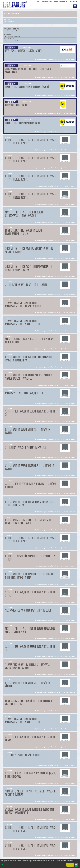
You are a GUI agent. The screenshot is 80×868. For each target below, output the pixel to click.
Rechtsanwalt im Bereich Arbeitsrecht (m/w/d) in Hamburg (27, 431)
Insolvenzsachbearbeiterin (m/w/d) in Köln (24, 393)
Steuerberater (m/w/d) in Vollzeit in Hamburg (26, 285)
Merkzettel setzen (54, 59)
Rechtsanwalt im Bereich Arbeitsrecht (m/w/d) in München (27, 685)
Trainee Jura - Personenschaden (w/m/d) (24, 123)
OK (76, 865)
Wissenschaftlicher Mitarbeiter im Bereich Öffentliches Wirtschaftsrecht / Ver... (30, 630)
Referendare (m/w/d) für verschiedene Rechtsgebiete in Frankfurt (30, 558)
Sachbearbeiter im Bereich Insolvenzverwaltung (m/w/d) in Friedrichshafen (30, 775)
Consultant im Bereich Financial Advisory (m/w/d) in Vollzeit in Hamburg (29, 250)
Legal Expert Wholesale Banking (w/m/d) (24, 51)
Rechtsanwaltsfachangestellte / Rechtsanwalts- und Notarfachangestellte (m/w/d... (29, 522)
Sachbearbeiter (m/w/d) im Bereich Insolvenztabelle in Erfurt (30, 648)
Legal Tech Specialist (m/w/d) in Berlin (23, 755)
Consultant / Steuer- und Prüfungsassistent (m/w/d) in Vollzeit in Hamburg (30, 793)
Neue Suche (7, 20)
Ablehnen (70, 865)
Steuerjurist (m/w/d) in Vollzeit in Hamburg (25, 448)
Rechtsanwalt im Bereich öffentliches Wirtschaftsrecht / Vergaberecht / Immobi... (30, 504)
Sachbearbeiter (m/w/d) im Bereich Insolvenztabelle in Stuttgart (30, 594)
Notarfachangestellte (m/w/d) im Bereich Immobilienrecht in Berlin (24, 232)
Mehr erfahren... (7, 865)
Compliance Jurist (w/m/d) (17, 105)
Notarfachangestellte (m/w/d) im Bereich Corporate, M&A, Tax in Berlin (29, 703)
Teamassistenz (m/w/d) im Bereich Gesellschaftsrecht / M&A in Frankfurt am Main (30, 666)
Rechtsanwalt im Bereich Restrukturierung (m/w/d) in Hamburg (30, 467)
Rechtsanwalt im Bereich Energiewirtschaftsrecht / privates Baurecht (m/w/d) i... (28, 377)
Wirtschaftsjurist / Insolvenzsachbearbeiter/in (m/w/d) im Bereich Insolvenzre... (30, 341)
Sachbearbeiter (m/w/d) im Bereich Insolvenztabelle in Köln (30, 413)
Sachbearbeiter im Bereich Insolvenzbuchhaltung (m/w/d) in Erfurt (31, 486)
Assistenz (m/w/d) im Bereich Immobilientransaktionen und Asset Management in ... (30, 811)
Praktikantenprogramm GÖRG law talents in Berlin (28, 611)
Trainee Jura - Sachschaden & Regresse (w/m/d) (27, 87)
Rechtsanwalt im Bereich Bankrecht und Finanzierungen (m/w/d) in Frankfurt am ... (30, 359)
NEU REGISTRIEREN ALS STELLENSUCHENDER (54, 2)
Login (38, 2)
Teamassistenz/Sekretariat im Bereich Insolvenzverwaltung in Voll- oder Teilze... (24, 323)
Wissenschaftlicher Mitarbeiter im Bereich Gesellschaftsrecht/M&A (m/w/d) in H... (24, 214)
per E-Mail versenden (68, 59)
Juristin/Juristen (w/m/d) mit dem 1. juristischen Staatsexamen (28, 71)
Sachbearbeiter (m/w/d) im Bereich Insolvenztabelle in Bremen (30, 739)
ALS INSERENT (73, 2)
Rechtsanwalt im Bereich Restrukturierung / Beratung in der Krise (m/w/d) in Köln (30, 576)
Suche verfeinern (9, 22)
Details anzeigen (41, 59)
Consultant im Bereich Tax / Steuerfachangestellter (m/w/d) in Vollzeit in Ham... (29, 268)
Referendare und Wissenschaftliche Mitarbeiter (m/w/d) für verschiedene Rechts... (30, 142)
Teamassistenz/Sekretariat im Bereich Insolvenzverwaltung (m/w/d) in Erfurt (23, 305)
